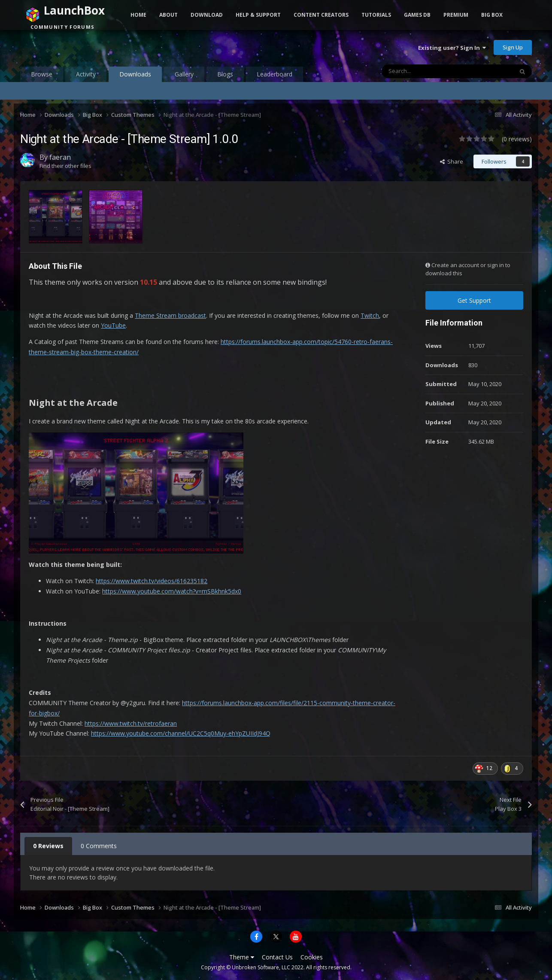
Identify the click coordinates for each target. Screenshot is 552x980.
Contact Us (277, 957)
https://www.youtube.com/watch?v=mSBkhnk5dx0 (172, 591)
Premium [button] (456, 15)
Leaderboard (274, 74)
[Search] (429, 71)
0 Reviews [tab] (48, 846)
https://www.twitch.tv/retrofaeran (131, 723)
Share (452, 161)
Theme (242, 957)
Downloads (135, 76)
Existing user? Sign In (452, 48)
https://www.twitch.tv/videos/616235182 (152, 581)
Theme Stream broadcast (170, 315)
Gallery (184, 74)
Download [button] (207, 15)
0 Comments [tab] (99, 846)
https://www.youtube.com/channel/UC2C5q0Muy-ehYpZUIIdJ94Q (181, 733)
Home (138, 15)
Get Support (474, 300)
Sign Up (513, 47)
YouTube (113, 325)
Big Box (492, 15)
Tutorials (376, 15)
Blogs (225, 74)
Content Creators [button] (321, 15)
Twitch (370, 315)
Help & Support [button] (258, 15)
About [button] (168, 15)
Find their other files (65, 166)
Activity (86, 74)
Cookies (312, 957)
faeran (60, 157)
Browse (42, 74)
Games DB (417, 15)
